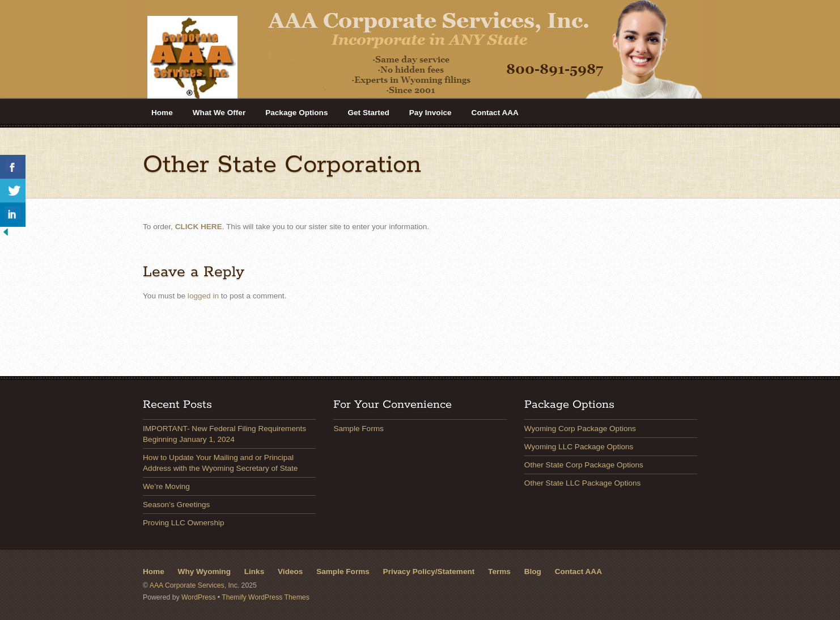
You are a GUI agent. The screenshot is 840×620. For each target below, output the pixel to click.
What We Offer (219, 113)
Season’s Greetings (176, 505)
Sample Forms (358, 429)
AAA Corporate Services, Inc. (194, 585)
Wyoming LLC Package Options (579, 447)
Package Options (296, 113)
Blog (533, 572)
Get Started (368, 113)
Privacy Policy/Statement (429, 572)
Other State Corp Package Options (584, 465)
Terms (499, 572)
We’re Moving (166, 486)
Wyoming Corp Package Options (580, 429)
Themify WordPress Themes (266, 597)
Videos (290, 572)
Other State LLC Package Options (583, 483)
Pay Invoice (430, 113)
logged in (203, 296)
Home (162, 113)
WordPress (198, 597)
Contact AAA (495, 113)
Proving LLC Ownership (184, 523)
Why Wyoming (204, 572)
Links (254, 572)
